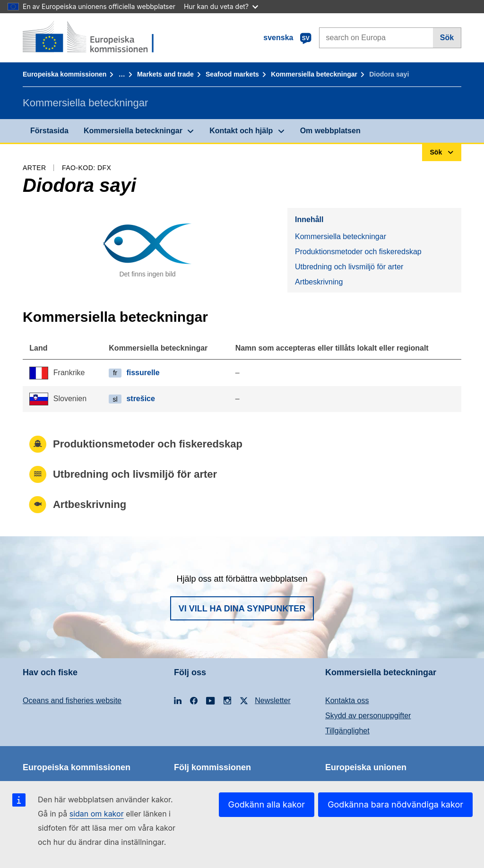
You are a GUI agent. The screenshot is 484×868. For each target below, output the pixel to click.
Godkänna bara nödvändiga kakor (395, 804)
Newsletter (273, 700)
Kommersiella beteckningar (314, 74)
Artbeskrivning (319, 282)
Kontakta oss (347, 700)
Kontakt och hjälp (241, 131)
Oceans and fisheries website (72, 700)
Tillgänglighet (347, 731)
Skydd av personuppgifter (368, 716)
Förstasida (49, 131)
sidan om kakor (97, 814)
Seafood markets (232, 74)
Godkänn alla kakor (267, 804)
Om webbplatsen (330, 131)
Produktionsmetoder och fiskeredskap (358, 252)
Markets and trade (165, 74)
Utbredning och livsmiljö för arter (349, 267)
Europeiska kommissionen (65, 74)
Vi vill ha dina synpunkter (242, 609)
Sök (447, 38)
